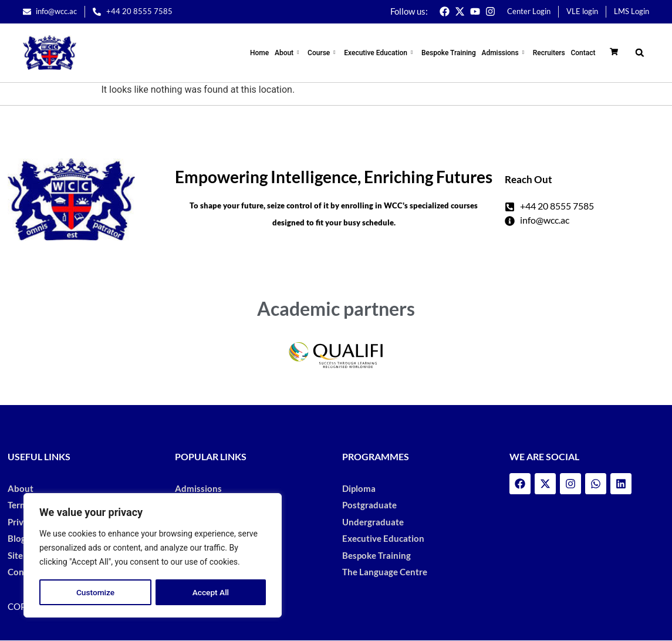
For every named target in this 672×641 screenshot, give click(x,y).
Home (267, 53)
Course (328, 53)
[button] (639, 53)
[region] (153, 556)
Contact (583, 53)
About (295, 53)
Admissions (507, 53)
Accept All (211, 592)
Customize (95, 592)
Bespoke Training (452, 53)
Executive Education (384, 53)
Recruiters (550, 53)
